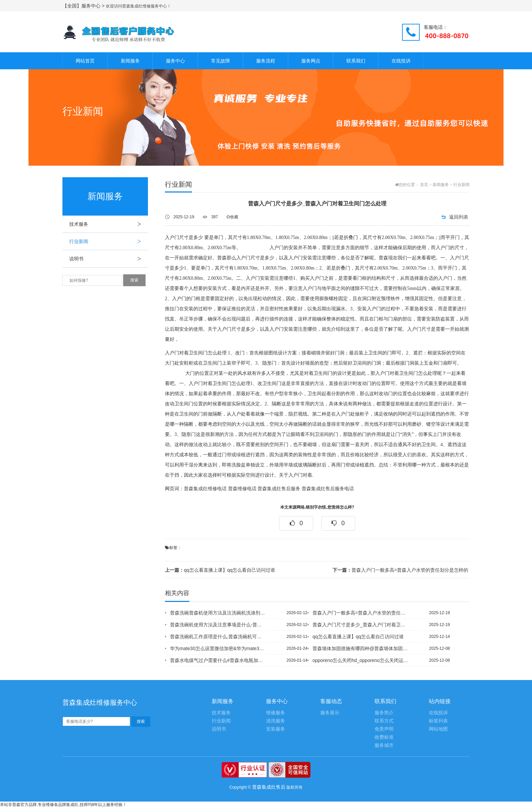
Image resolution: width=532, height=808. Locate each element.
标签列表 (438, 721)
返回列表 (459, 217)
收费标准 (384, 737)
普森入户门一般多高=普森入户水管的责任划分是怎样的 (400, 570)
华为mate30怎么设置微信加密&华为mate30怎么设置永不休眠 (218, 648)
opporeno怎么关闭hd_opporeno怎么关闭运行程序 (361, 660)
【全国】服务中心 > (84, 6)
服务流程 (266, 61)
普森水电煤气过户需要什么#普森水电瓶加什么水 (218, 660)
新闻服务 (130, 61)
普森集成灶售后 (269, 787)
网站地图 (438, 729)
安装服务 (275, 729)
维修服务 (275, 713)
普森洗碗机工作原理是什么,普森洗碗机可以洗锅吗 (218, 637)
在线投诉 (401, 61)
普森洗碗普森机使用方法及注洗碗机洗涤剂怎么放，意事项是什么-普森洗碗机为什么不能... (218, 613)
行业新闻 (109, 241)
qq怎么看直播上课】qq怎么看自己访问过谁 (220, 570)
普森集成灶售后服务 (279, 489)
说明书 (109, 259)
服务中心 (175, 61)
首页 (424, 185)
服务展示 (330, 713)
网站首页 (85, 61)
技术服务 (109, 224)
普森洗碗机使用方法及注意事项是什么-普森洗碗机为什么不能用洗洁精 (218, 625)
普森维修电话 (242, 489)
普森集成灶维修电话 (205, 489)
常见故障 (221, 61)
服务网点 (311, 61)
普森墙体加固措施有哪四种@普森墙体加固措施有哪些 (361, 648)
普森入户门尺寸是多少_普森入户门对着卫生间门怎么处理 (361, 625)
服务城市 (384, 745)
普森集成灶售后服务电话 (328, 489)
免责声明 (384, 729)
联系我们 (356, 61)
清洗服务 (275, 721)
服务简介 (384, 713)
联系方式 (384, 721)
